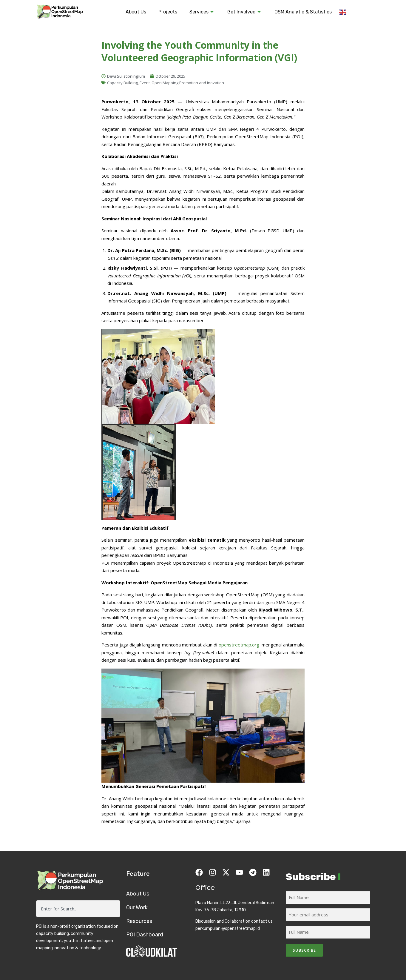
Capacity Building (122, 83)
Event (145, 83)
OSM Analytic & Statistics (303, 12)
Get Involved (245, 12)
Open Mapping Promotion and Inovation (188, 83)
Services (202, 12)
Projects (168, 12)
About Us (136, 12)
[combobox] (78, 909)
